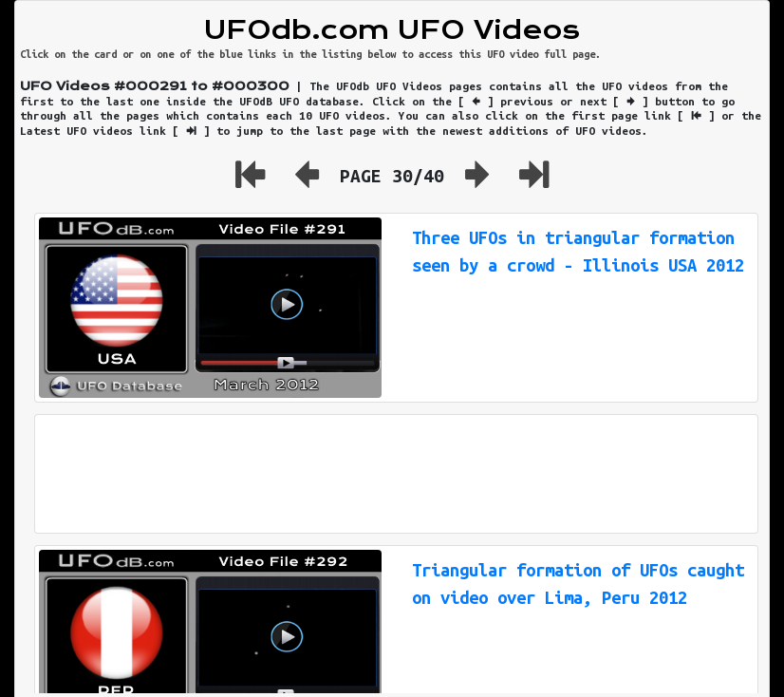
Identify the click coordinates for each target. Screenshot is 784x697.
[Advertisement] (396, 474)
